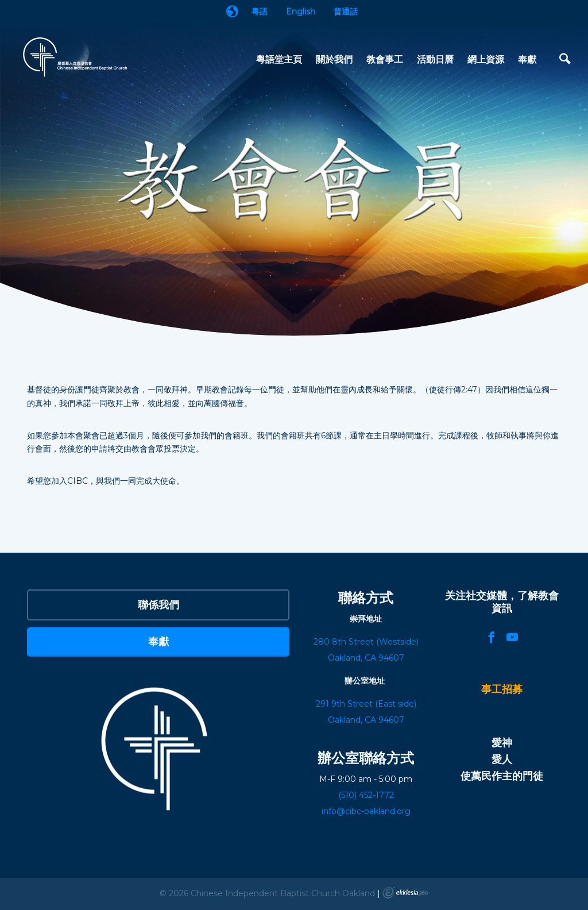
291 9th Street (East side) (366, 704)
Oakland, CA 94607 (366, 720)
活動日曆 (435, 59)
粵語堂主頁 (279, 59)
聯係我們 (158, 604)
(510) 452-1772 (366, 795)
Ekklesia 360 (405, 893)
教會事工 (385, 59)
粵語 (260, 11)
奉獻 (527, 59)
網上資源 (486, 59)
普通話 (346, 11)
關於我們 (334, 59)
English (301, 11)
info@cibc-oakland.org (366, 811)
